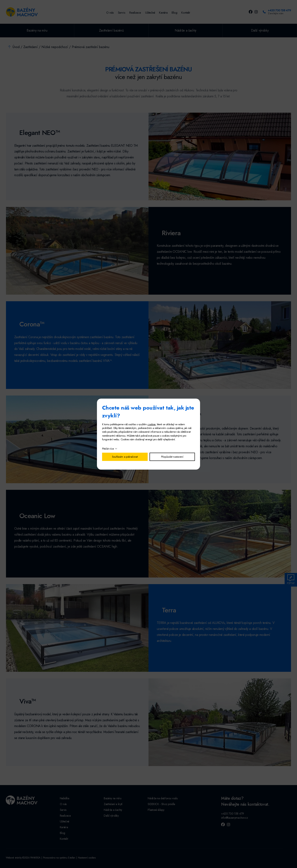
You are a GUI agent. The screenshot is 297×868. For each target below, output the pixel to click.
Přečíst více (108, 449)
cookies (151, 424)
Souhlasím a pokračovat (125, 457)
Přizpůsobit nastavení (172, 457)
